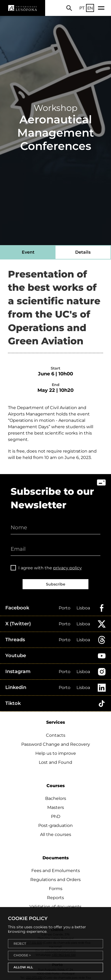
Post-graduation (55, 825)
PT (82, 8)
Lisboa (83, 608)
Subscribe (56, 584)
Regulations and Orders (55, 880)
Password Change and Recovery (56, 744)
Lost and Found (55, 762)
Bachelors (56, 798)
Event (28, 252)
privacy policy (67, 568)
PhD (56, 816)
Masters (56, 807)
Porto (65, 608)
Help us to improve (56, 753)
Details (83, 252)
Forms (56, 889)
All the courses (56, 834)
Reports (55, 898)
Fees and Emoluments (56, 871)
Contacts (56, 735)
